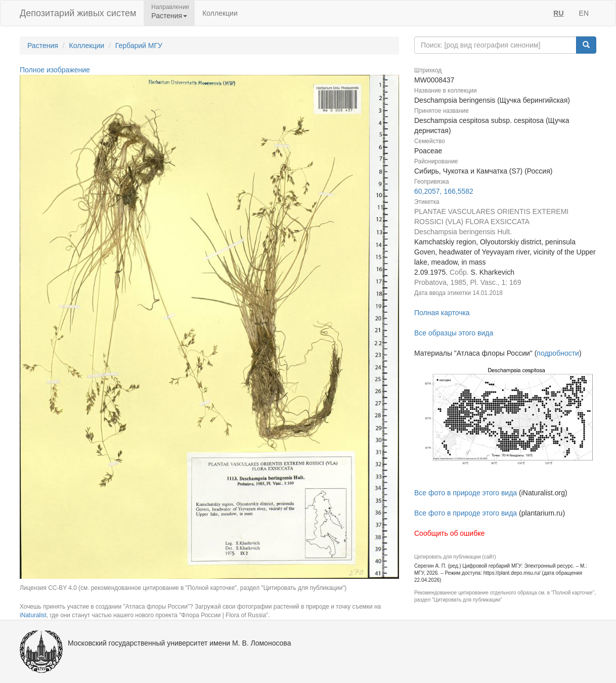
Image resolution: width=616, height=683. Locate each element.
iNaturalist (33, 615)
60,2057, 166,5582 (444, 191)
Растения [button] (169, 16)
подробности (558, 353)
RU (558, 13)
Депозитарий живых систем (78, 13)
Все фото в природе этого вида (466, 493)
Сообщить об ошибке (449, 533)
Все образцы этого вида (454, 333)
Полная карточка (442, 313)
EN (584, 13)
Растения (43, 46)
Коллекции (220, 13)
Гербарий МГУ (139, 46)
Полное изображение (55, 70)
